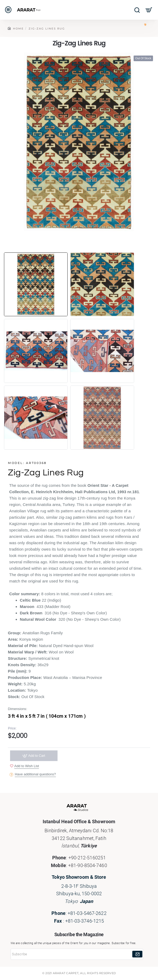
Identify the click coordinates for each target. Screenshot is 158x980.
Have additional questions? (36, 775)
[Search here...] (137, 10)
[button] (25, 766)
